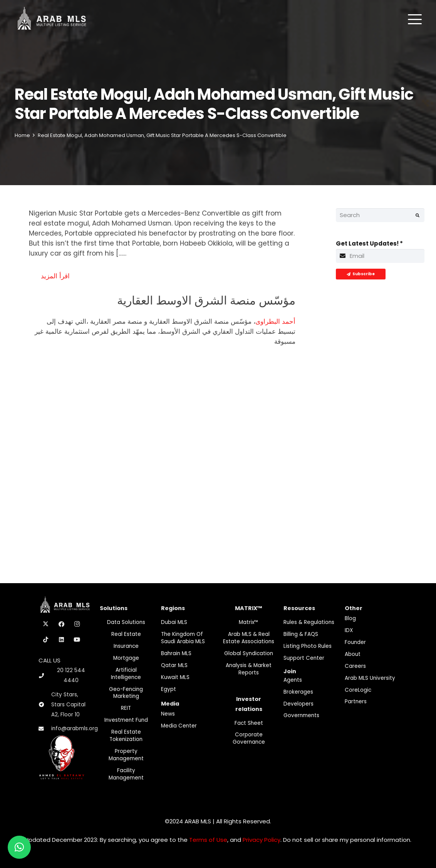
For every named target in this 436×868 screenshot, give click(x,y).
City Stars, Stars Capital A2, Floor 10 (68, 705)
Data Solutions (126, 622)
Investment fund (126, 720)
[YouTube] (77, 640)
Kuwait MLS (175, 677)
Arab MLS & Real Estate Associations (249, 638)
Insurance (126, 646)
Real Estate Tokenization (126, 736)
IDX (349, 630)
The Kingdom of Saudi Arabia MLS (183, 638)
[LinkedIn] (62, 640)
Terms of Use (208, 840)
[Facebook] (62, 624)
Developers (298, 704)
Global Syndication (249, 653)
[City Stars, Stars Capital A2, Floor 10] (45, 705)
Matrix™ (249, 622)
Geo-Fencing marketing (126, 693)
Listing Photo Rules (308, 646)
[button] (415, 19)
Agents (293, 680)
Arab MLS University (370, 678)
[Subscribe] (361, 274)
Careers (355, 666)
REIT (126, 708)
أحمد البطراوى (275, 321)
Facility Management (126, 774)
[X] (46, 624)
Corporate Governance (249, 738)
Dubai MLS (174, 622)
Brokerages (298, 692)
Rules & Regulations (309, 622)
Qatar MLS (174, 665)
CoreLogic (358, 690)
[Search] (380, 215)
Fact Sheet (249, 723)
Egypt (169, 689)
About (353, 654)
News (168, 714)
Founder (355, 642)
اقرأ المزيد (55, 276)
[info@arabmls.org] (45, 729)
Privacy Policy (262, 840)
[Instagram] (77, 624)
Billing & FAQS (301, 634)
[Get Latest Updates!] (380, 256)
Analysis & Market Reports (249, 669)
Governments (301, 715)
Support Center (304, 658)
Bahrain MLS (176, 653)
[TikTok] (46, 640)
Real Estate (126, 634)
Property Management (126, 755)
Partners (356, 702)
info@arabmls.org (75, 728)
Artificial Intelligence (126, 674)
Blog (350, 618)
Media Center (179, 726)
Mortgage (126, 658)
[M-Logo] (52, 19)
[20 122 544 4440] (45, 676)
